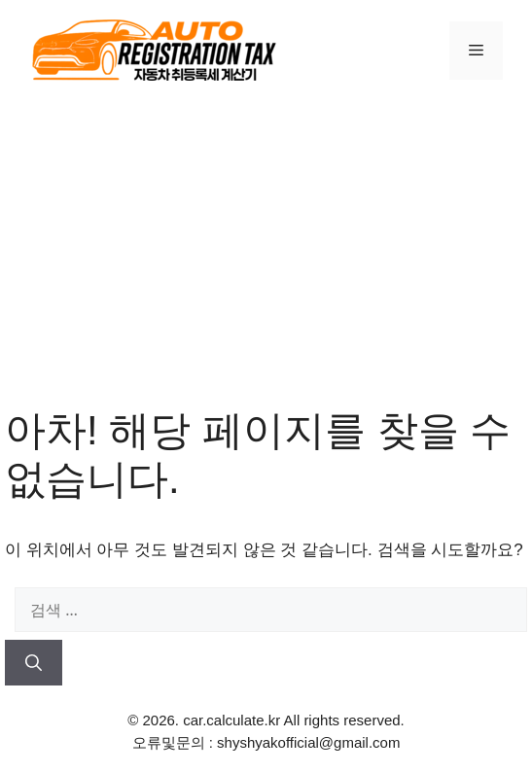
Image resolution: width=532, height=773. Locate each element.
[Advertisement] (266, 251)
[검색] (34, 663)
